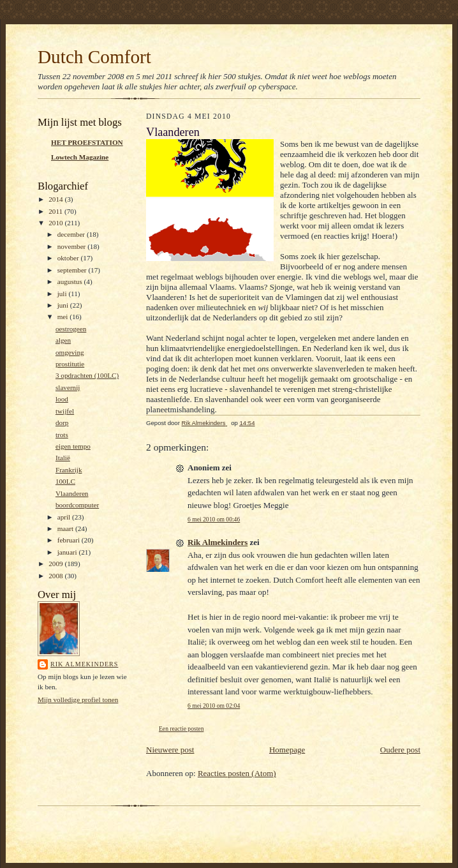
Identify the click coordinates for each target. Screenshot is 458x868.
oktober (69, 258)
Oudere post (400, 750)
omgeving (70, 352)
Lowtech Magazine (80, 157)
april (65, 517)
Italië (63, 458)
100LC (65, 481)
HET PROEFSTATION (87, 142)
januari (68, 552)
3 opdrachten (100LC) (87, 375)
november (72, 246)
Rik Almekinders (84, 664)
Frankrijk (69, 470)
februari (70, 540)
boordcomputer (77, 505)
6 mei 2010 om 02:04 (214, 706)
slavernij (68, 387)
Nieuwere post (170, 750)
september (73, 270)
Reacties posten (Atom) (237, 773)
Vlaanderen (72, 493)
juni (64, 305)
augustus (71, 281)
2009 (56, 564)
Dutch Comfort (94, 57)
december (72, 234)
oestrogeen (71, 329)
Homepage (287, 750)
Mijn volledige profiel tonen (78, 700)
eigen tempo (73, 446)
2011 (56, 211)
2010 (56, 223)
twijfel (65, 411)
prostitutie (70, 364)
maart (66, 528)
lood (62, 399)
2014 (56, 199)
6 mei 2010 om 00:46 (214, 519)
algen (63, 340)
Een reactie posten (181, 729)
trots (62, 435)
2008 (56, 576)
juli (63, 294)
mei (64, 317)
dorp (62, 423)
